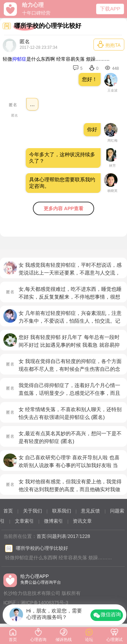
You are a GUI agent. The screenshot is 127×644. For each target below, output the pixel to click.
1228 (85, 536)
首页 (8, 511)
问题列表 (57, 536)
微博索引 (54, 521)
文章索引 (24, 521)
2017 (73, 536)
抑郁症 (19, 59)
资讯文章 (82, 521)
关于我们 (33, 511)
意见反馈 (90, 511)
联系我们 (62, 511)
